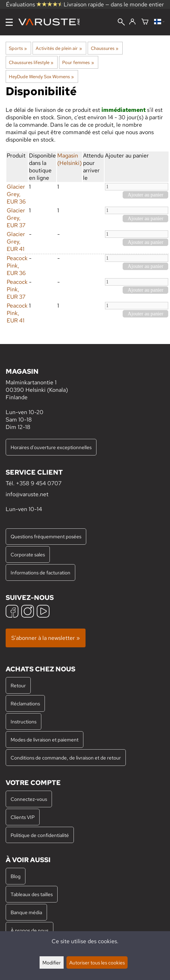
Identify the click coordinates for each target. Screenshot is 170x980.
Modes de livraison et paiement (45, 740)
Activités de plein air (59, 48)
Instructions (24, 721)
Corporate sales (28, 554)
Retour (18, 685)
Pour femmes (78, 62)
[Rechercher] (121, 23)
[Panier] (145, 22)
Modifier (52, 962)
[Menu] (9, 22)
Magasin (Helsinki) (69, 159)
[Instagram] (28, 612)
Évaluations (34, 4)
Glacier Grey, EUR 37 (16, 218)
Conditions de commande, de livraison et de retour (66, 758)
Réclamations (25, 703)
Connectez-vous (29, 799)
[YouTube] (43, 612)
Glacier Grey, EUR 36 (16, 194)
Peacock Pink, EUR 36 (17, 266)
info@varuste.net (27, 494)
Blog (16, 876)
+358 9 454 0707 (39, 483)
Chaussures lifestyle (31, 62)
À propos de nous (30, 930)
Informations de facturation (40, 572)
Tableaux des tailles (32, 894)
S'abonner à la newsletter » (46, 638)
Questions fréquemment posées (46, 536)
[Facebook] (12, 612)
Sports (18, 48)
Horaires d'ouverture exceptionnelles (51, 447)
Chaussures (105, 48)
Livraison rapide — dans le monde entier (114, 4)
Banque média (26, 912)
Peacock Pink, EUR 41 (17, 313)
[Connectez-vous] (132, 22)
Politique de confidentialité (40, 835)
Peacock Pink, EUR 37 (17, 289)
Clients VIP (23, 817)
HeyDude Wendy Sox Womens (41, 76)
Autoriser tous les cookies (97, 962)
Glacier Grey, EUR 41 (16, 242)
